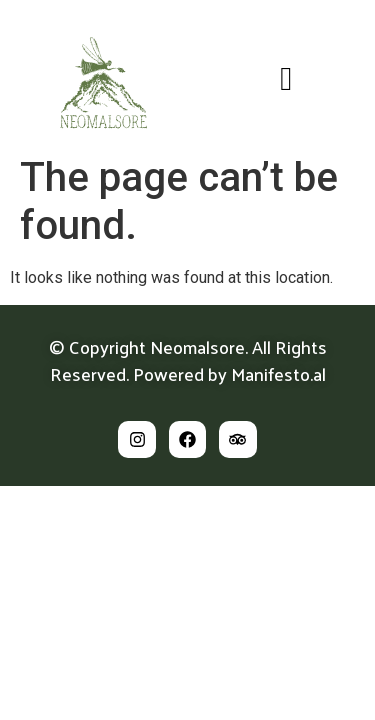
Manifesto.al (278, 373)
